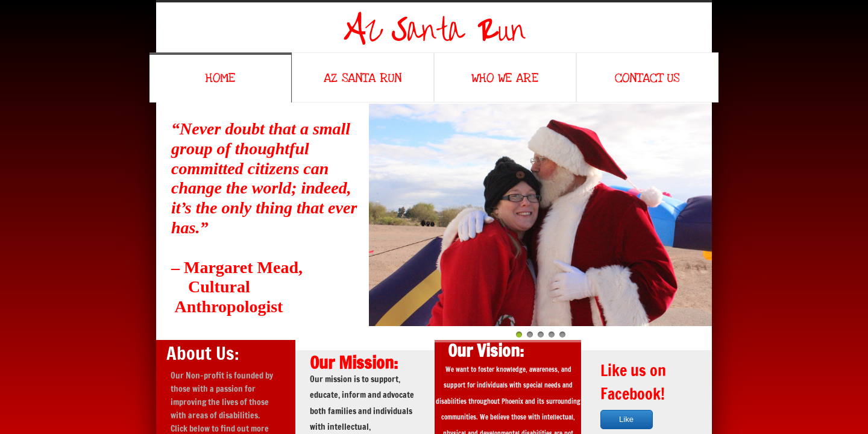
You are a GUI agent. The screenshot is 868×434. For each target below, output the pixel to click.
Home (220, 78)
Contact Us (647, 78)
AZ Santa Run (363, 78)
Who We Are (505, 78)
